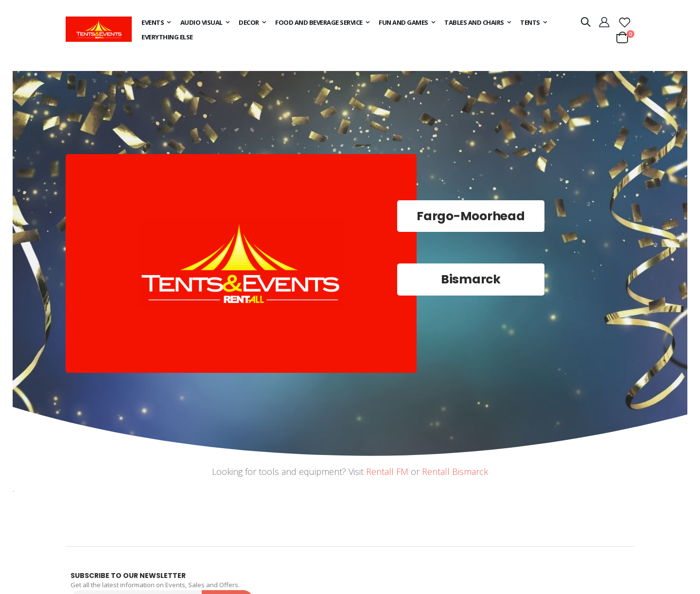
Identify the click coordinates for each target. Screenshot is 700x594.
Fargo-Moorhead (471, 216)
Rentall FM (387, 472)
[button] (625, 22)
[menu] (350, 30)
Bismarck (471, 279)
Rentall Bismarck (455, 472)
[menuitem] (155, 22)
